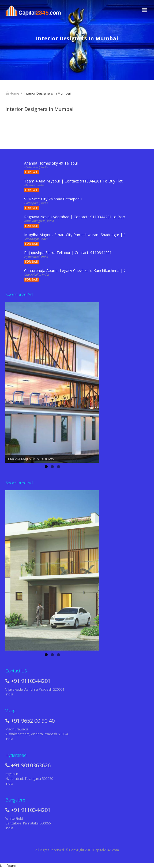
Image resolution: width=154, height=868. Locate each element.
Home (12, 93)
